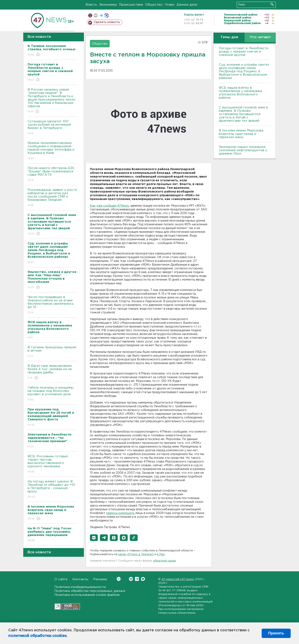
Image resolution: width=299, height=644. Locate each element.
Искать (272, 4)
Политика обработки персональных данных (90, 591)
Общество (154, 5)
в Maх (161, 554)
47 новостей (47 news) (178, 579)
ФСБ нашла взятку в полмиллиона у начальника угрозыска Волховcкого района (240, 93)
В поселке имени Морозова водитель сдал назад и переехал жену (241, 134)
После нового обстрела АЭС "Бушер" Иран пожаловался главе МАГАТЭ (52, 174)
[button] (94, 538)
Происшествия (131, 5)
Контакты (80, 579)
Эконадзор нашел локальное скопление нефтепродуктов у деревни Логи (243, 150)
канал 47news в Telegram (136, 554)
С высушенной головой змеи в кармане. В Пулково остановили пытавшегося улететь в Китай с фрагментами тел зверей (243, 114)
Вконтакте (119, 579)
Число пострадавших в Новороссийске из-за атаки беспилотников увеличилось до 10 (52, 305)
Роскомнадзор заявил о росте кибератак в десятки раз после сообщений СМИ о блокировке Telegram (52, 198)
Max (143, 579)
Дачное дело (187, 5)
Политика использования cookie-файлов (87, 595)
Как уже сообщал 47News (109, 206)
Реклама (100, 579)
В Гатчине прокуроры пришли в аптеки (52, 352)
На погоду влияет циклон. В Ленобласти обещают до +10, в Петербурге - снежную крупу (52, 489)
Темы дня (229, 37)
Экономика (108, 5)
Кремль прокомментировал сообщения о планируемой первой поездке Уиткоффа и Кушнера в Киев (52, 151)
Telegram (137, 579)
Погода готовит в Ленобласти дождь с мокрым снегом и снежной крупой (244, 52)
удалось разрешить (120, 513)
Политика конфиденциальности (80, 587)
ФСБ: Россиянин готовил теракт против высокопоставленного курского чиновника (52, 464)
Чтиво (170, 5)
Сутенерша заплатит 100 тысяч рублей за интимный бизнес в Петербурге (52, 128)
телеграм (101, 15)
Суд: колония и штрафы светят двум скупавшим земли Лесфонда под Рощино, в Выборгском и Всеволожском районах (244, 71)
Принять (276, 633)
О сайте (61, 579)
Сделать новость (107, 22)
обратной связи (164, 561)
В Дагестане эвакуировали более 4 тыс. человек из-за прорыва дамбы (52, 372)
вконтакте (96, 15)
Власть (91, 5)
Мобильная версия (90, 15)
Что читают (260, 37)
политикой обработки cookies (37, 636)
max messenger (106, 15)
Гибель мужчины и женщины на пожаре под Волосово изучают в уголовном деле (52, 394)
